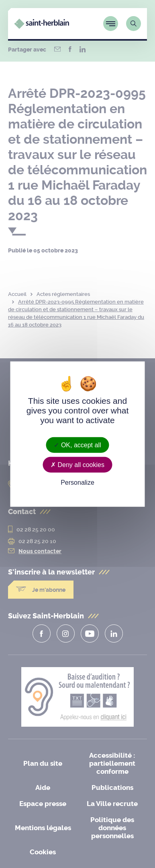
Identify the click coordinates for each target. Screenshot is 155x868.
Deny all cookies (77, 465)
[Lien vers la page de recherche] (134, 24)
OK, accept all (77, 445)
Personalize (77, 483)
